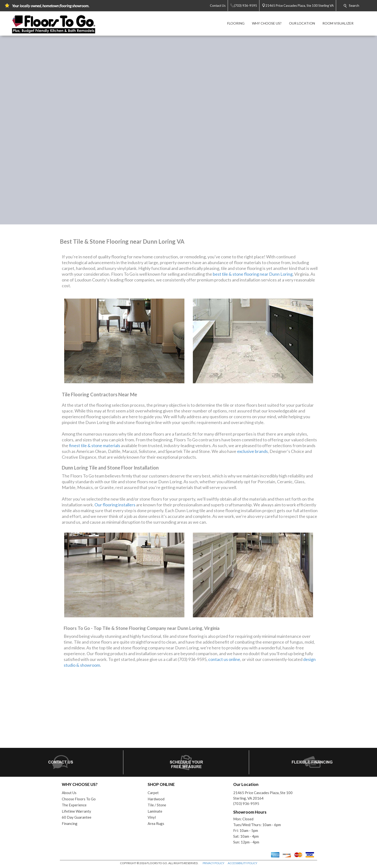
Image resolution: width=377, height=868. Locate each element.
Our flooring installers (115, 505)
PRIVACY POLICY (214, 863)
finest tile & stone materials (95, 445)
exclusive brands (252, 451)
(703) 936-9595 (246, 803)
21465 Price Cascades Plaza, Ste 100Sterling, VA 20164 (263, 795)
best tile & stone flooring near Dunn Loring (253, 274)
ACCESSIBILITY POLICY (242, 863)
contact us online (224, 659)
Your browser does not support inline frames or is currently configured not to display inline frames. (188, 710)
